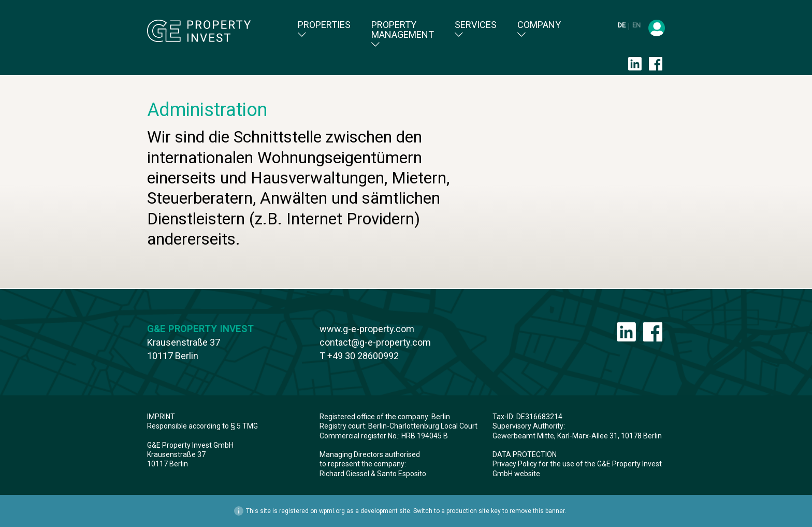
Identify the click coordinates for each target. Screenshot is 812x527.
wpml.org (332, 511)
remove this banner (537, 511)
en (636, 25)
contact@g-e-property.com (375, 342)
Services (476, 29)
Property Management (403, 34)
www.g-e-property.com (367, 329)
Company (539, 29)
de (622, 25)
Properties (324, 29)
